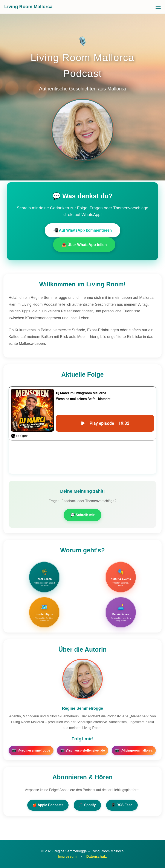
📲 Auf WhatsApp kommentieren (83, 230)
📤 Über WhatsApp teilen (84, 245)
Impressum (67, 857)
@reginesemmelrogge (31, 750)
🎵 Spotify (87, 805)
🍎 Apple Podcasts (48, 805)
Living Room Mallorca (28, 7)
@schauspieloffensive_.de (83, 750)
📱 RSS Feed (122, 805)
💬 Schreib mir (82, 515)
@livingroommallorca (134, 750)
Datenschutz (97, 857)
